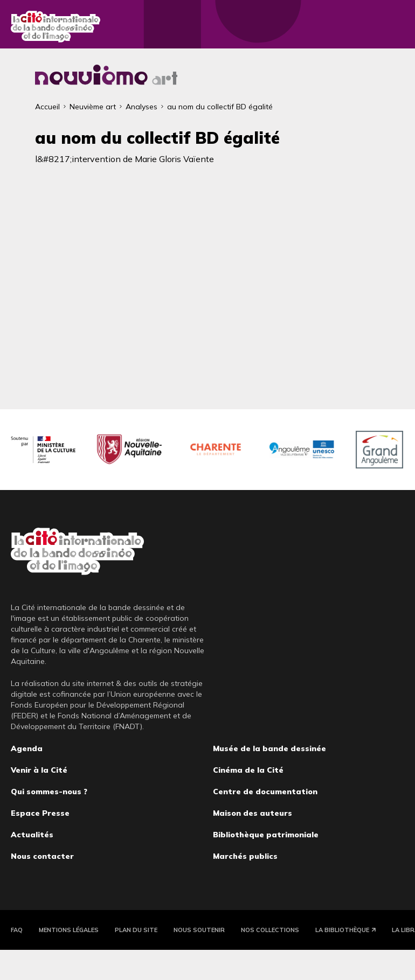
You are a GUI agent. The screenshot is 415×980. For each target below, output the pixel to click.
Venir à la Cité (39, 770)
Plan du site (136, 930)
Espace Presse (40, 813)
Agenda (27, 748)
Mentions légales (69, 930)
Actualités (32, 835)
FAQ (17, 930)
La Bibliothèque (342, 930)
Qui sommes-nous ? (49, 792)
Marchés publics (245, 856)
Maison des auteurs (253, 813)
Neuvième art (93, 107)
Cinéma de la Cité (248, 770)
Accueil (47, 107)
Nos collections (270, 930)
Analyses (141, 107)
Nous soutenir (199, 930)
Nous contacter (42, 856)
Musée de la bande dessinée (269, 748)
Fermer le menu (393, 27)
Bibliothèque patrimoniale (266, 835)
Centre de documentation (265, 792)
